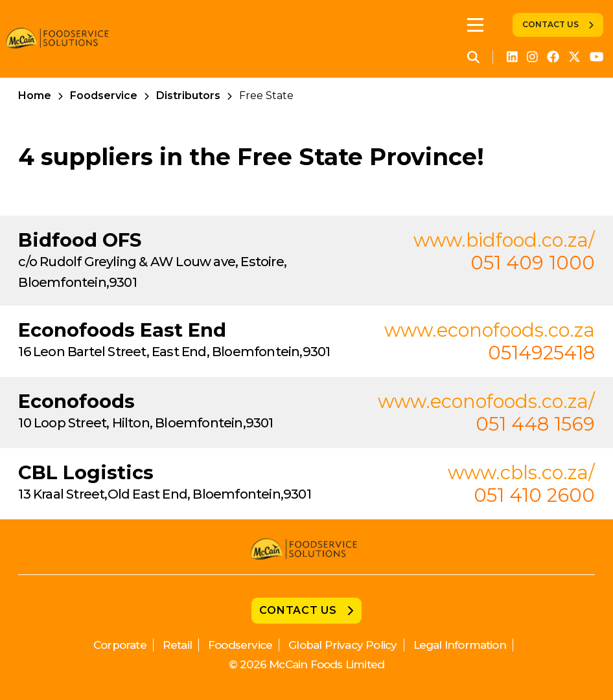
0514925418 (541, 353)
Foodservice (104, 96)
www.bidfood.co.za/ (504, 240)
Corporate (120, 645)
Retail (177, 645)
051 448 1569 (535, 424)
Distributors (188, 96)
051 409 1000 (533, 263)
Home (35, 96)
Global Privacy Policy (342, 645)
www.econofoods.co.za (490, 330)
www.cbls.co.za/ (521, 472)
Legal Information (460, 645)
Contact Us (550, 24)
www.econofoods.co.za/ (486, 401)
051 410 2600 (534, 495)
